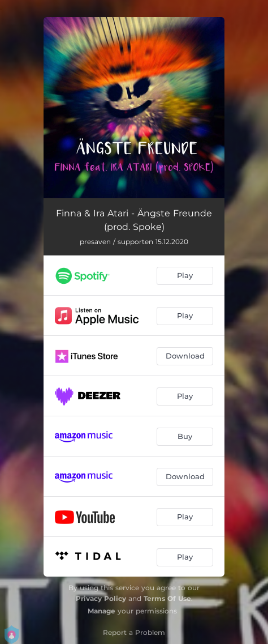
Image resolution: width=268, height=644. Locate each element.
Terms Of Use (167, 598)
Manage (101, 611)
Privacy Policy (101, 598)
